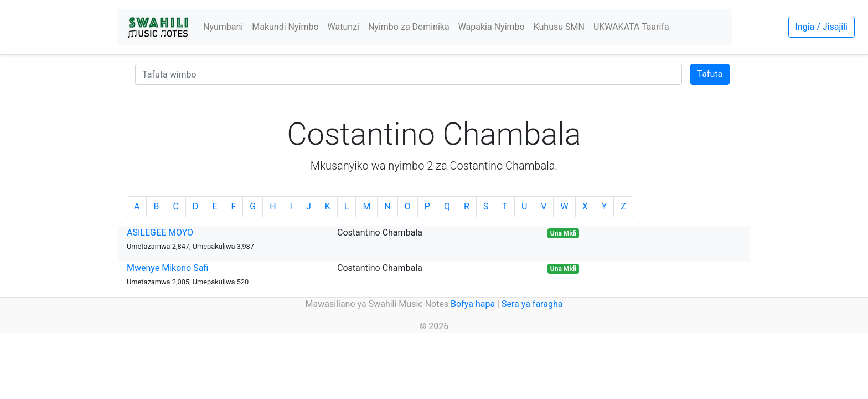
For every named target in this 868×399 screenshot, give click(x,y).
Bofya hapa (473, 304)
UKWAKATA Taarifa (631, 27)
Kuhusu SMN (559, 27)
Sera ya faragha (532, 304)
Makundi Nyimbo (285, 27)
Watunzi (343, 27)
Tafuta (710, 74)
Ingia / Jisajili (821, 27)
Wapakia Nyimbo (492, 27)
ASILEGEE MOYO (160, 232)
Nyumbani (223, 27)
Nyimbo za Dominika (409, 27)
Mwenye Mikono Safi (167, 268)
